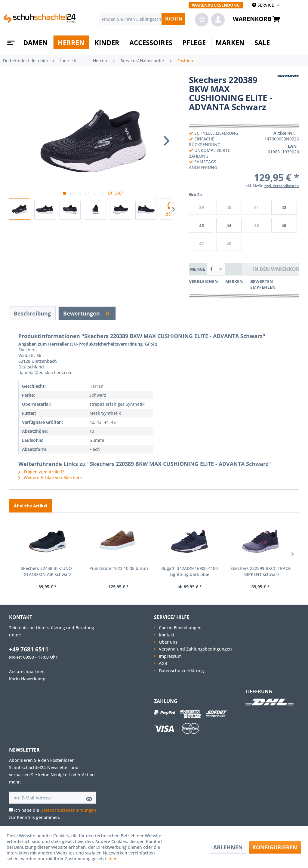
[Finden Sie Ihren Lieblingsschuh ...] (142, 19)
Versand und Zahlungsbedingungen (195, 649)
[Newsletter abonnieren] (87, 798)
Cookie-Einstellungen (180, 628)
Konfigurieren (275, 847)
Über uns (168, 642)
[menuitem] (216, 5)
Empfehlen (263, 287)
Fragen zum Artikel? (41, 472)
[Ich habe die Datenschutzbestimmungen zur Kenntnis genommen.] (11, 810)
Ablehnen (228, 847)
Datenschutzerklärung (181, 671)
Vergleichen (203, 281)
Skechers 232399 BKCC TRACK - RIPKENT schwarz (261, 571)
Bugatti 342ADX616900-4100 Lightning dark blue (189, 571)
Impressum (170, 656)
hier (113, 859)
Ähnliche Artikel (31, 506)
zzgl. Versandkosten (282, 186)
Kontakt (167, 635)
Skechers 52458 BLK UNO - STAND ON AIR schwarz (48, 571)
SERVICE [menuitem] (264, 5)
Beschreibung (32, 313)
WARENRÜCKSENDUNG (216, 5)
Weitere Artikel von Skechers (50, 477)
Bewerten (262, 281)
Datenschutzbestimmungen (68, 810)
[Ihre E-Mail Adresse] (44, 798)
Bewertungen (87, 313)
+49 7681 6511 (29, 649)
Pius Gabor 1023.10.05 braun (119, 568)
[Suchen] (173, 19)
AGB (163, 663)
